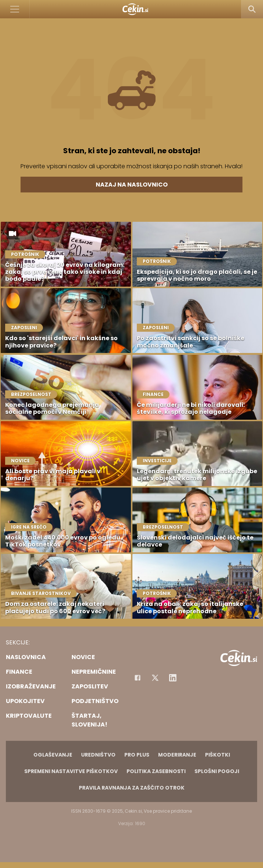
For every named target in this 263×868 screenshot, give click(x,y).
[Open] (15, 9)
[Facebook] (138, 678)
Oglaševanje (53, 755)
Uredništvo (98, 755)
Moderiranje (177, 755)
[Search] (252, 9)
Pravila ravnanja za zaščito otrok (132, 788)
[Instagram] (173, 678)
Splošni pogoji (217, 771)
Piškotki (218, 755)
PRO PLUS (137, 755)
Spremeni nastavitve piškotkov (71, 771)
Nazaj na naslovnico (132, 185)
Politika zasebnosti (156, 771)
